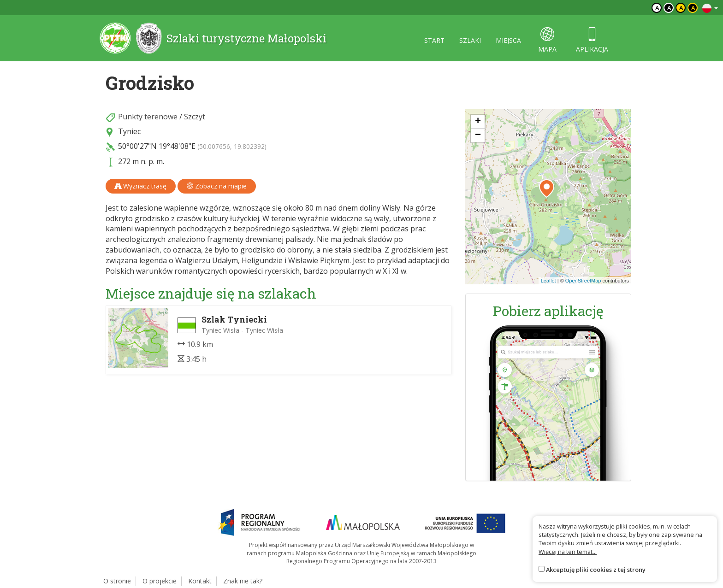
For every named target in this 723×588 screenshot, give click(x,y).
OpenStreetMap (583, 281)
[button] (547, 188)
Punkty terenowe (148, 117)
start (434, 40)
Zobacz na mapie (217, 186)
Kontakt (200, 581)
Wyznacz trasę (141, 186)
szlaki (470, 40)
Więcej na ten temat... (568, 552)
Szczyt (195, 117)
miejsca (508, 40)
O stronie (117, 581)
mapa (547, 40)
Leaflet (548, 281)
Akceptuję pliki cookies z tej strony (596, 570)
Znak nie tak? (243, 581)
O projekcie (160, 581)
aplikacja (592, 40)
